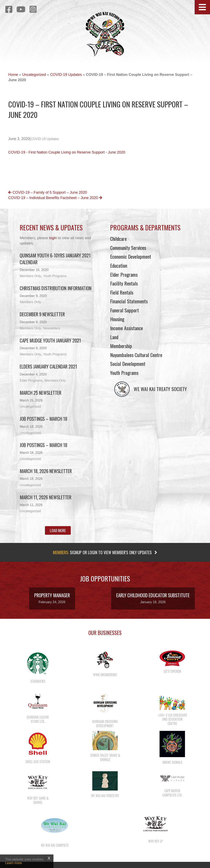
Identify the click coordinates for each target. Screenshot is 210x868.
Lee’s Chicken (172, 671)
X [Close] (49, 858)
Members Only (30, 276)
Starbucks (38, 681)
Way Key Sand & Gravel (38, 800)
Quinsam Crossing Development (105, 724)
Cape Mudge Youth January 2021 (50, 340)
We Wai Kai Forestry (105, 796)
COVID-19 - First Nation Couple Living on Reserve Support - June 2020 (67, 152)
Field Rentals (122, 292)
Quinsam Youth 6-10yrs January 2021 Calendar (55, 259)
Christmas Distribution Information (56, 288)
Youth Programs (55, 276)
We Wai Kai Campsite (55, 845)
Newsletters (52, 328)
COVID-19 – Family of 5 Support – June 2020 (48, 192)
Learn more (14, 863)
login (53, 238)
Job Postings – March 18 (43, 419)
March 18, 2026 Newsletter (46, 471)
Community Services (128, 248)
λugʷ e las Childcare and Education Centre (172, 719)
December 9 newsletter (42, 314)
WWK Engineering (105, 675)
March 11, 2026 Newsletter (46, 497)
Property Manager (52, 595)
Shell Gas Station (38, 762)
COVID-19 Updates (66, 75)
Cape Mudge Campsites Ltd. (172, 793)
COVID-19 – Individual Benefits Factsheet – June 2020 (55, 198)
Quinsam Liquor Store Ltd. (38, 719)
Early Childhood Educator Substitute (153, 595)
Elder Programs (31, 381)
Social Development (128, 364)
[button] (202, 7)
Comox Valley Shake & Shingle (105, 757)
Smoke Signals (172, 762)
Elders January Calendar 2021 (48, 366)
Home (13, 75)
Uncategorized (34, 75)
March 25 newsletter (41, 393)
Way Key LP (156, 841)
